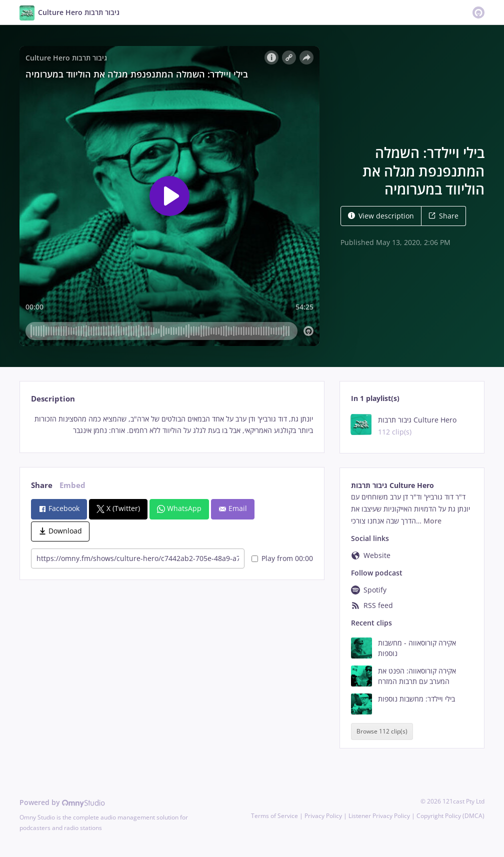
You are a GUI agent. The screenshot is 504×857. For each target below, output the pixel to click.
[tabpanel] (172, 425)
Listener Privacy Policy (379, 816)
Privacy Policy (323, 816)
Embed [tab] (72, 485)
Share (443, 216)
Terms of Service (274, 816)
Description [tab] (53, 399)
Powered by (62, 802)
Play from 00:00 (282, 558)
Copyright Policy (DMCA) (450, 816)
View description (381, 216)
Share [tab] (42, 485)
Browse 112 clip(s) (382, 731)
